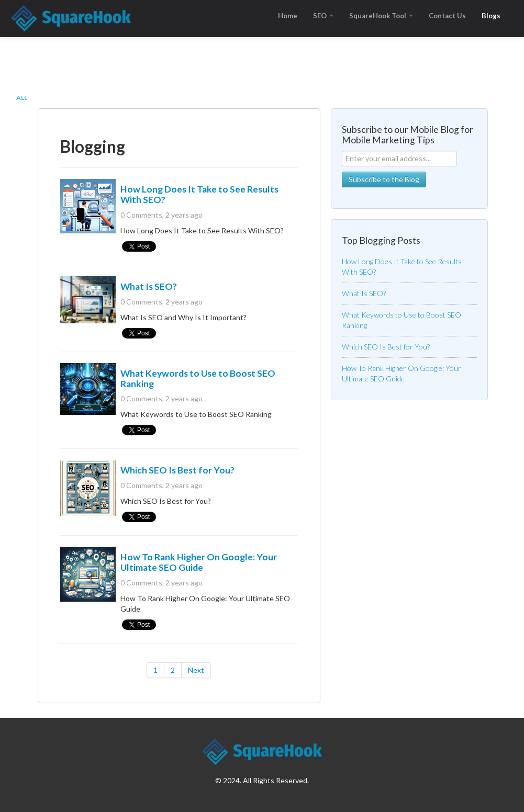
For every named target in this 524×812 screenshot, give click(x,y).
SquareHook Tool (381, 16)
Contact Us (447, 16)
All (22, 98)
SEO (323, 16)
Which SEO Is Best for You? (177, 470)
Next (196, 670)
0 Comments (141, 215)
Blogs (491, 16)
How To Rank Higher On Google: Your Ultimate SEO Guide (199, 562)
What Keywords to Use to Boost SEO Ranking (198, 379)
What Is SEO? (149, 286)
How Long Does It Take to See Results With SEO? (199, 194)
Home (288, 16)
